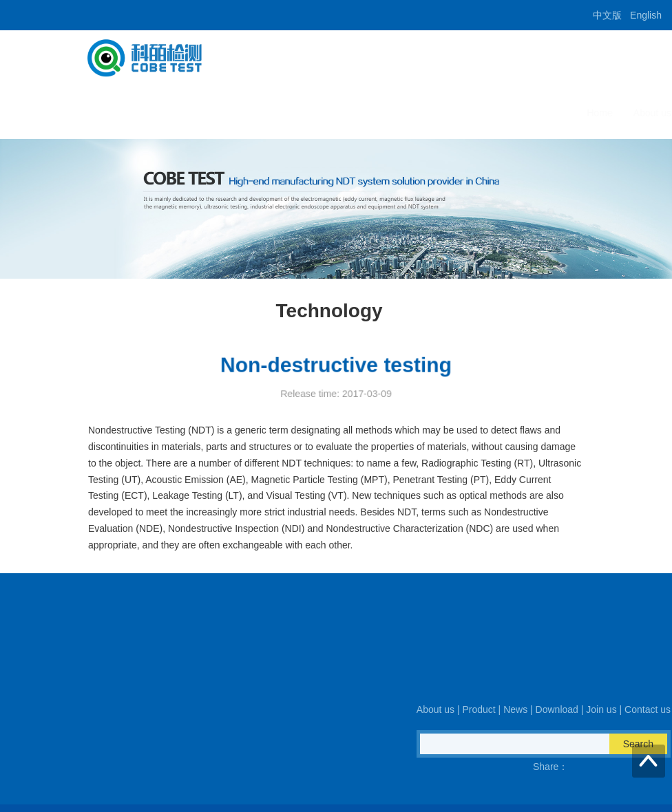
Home (237, 113)
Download (450, 113)
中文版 (607, 15)
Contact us (566, 113)
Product (346, 113)
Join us (507, 113)
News (396, 113)
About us (290, 113)
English (646, 15)
